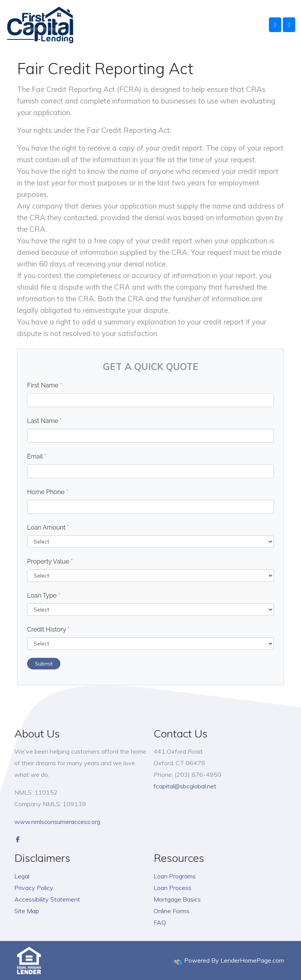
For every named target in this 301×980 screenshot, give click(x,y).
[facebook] (18, 839)
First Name (44, 385)
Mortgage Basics (177, 899)
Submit (44, 664)
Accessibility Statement (47, 899)
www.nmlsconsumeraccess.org (57, 822)
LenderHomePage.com (252, 960)
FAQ (160, 922)
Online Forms (172, 911)
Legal (22, 876)
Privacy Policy (34, 888)
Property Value (50, 561)
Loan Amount (48, 527)
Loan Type (44, 595)
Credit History (48, 629)
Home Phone (48, 492)
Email (37, 456)
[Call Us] (275, 25)
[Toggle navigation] (289, 25)
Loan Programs (175, 876)
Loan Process (173, 888)
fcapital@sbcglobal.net (185, 786)
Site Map (27, 911)
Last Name (44, 421)
